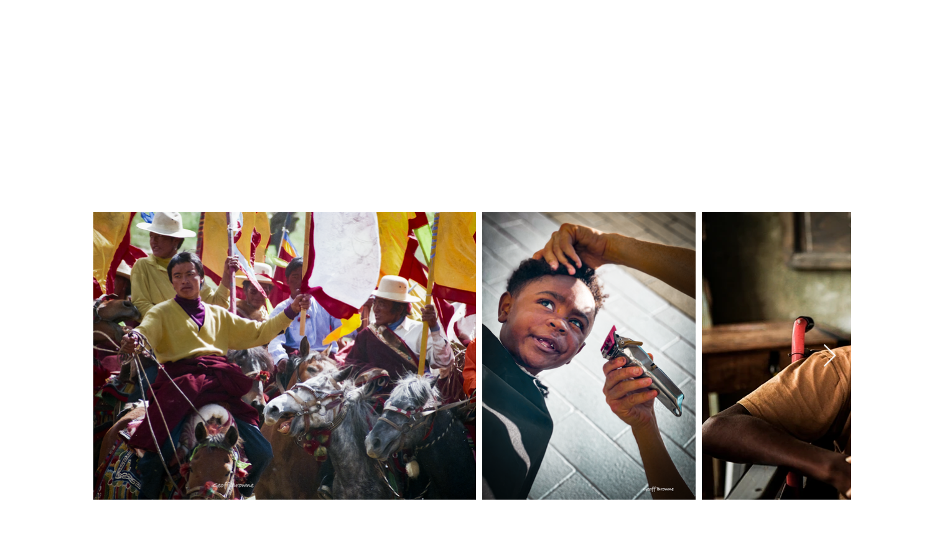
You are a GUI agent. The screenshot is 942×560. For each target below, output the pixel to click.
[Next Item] (830, 356)
